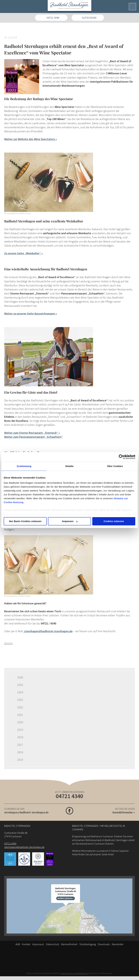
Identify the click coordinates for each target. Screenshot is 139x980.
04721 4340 (69, 796)
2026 (20, 677)
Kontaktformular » (124, 812)
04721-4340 (53, 18)
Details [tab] (69, 466)
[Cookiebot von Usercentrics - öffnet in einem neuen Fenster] (121, 457)
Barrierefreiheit (69, 944)
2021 (20, 715)
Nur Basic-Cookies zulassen (25, 521)
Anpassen (70, 521)
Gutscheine (89, 18)
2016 (20, 752)
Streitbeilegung (88, 944)
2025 (20, 685)
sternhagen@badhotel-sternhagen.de (26, 812)
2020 (20, 722)
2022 (20, 707)
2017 (20, 745)
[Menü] (132, 7)
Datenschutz (53, 944)
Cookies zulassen (114, 521)
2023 (20, 700)
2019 (20, 730)
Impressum (38, 944)
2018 (20, 737)
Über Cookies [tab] (115, 466)
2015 (20, 760)
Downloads (104, 944)
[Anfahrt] (69, 906)
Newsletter (118, 944)
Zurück (8, 643)
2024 (20, 692)
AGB (18, 944)
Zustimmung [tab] (24, 466)
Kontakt (26, 944)
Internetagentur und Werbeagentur (75, 973)
